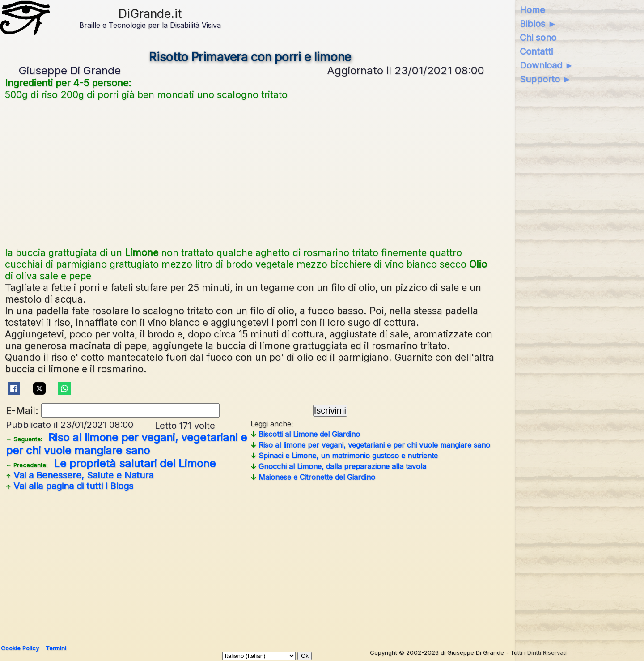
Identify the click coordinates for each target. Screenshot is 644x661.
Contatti (536, 51)
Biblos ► (538, 24)
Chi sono (538, 38)
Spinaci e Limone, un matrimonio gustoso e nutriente (344, 456)
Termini (56, 648)
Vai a (80, 475)
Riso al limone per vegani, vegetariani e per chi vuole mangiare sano (126, 444)
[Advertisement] (250, 172)
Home (532, 10)
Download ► (547, 65)
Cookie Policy (20, 648)
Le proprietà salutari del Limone (111, 463)
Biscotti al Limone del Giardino (305, 434)
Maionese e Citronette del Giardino (313, 477)
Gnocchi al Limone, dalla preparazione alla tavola (338, 466)
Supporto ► (546, 79)
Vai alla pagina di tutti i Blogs (70, 486)
